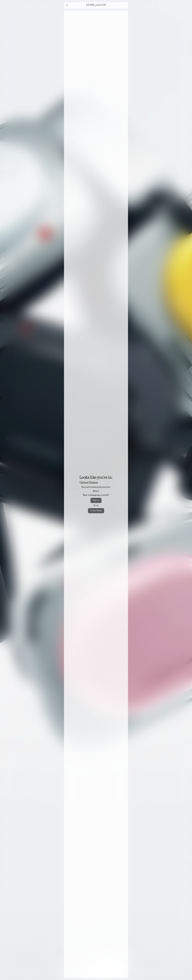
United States (96, 511)
